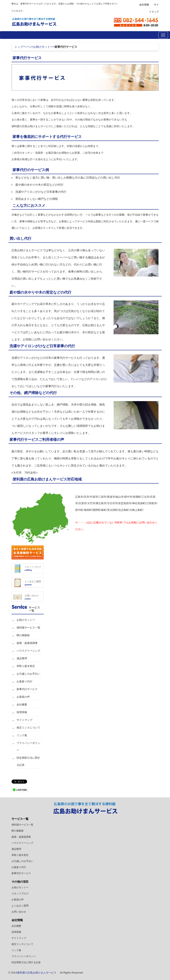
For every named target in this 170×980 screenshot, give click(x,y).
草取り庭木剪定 (26, 666)
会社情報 (144, 5)
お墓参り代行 (24, 681)
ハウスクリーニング (28, 651)
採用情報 (22, 712)
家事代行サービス (27, 689)
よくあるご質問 (20, 906)
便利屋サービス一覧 (28, 628)
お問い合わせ (19, 912)
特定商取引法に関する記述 (26, 962)
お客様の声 (23, 697)
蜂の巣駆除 (23, 635)
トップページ (23, 47)
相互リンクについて (28, 728)
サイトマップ (24, 720)
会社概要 (22, 705)
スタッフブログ (20, 894)
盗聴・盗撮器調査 (27, 643)
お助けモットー (43, 47)
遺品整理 (22, 658)
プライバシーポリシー (24, 956)
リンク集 (22, 735)
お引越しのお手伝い (28, 674)
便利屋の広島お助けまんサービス (37, 973)
